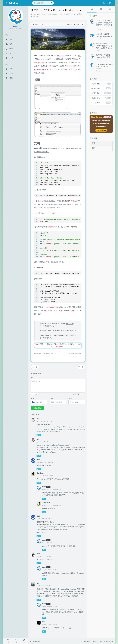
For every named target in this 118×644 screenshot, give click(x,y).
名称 (33, 399)
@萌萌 (45, 573)
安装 (93, 148)
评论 (33, 378)
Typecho (94, 641)
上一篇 (35, 367)
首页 (35, 24)
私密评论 (77, 394)
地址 (70, 399)
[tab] (92, 9)
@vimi (45, 546)
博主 (48, 487)
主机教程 (36, 16)
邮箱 (52, 399)
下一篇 (81, 367)
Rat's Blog (69, 323)
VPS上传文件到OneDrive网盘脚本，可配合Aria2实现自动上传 (104, 46)
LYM (38, 419)
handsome (109, 641)
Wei (38, 583)
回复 (38, 435)
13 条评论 (69, 14)
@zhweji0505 (47, 493)
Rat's (34, 14)
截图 (93, 143)
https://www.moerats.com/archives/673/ (62, 331)
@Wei (44, 610)
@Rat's (45, 509)
